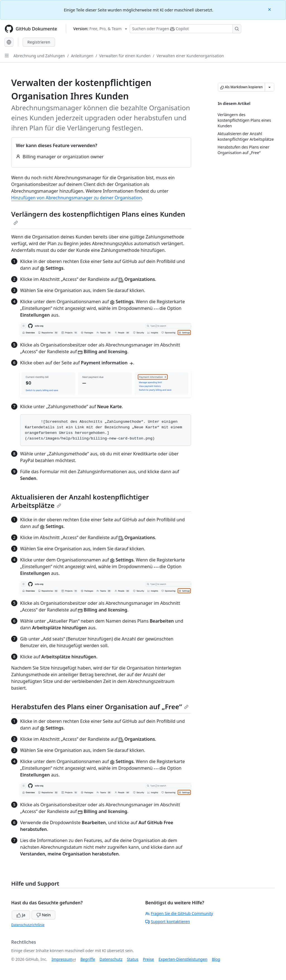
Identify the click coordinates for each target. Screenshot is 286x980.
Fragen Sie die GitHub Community (179, 913)
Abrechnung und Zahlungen (39, 56)
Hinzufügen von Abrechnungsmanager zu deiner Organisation (77, 198)
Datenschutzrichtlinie (28, 925)
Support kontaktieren (168, 922)
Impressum (62, 959)
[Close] (270, 9)
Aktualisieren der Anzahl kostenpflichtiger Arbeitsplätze (80, 501)
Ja (21, 915)
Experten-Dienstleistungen (183, 959)
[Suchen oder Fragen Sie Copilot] (185, 29)
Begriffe (88, 959)
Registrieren (39, 42)
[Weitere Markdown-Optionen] (270, 87)
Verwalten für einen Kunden (125, 56)
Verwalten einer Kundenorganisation (190, 56)
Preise (148, 959)
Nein (43, 915)
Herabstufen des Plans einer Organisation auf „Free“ (100, 707)
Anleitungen (82, 56)
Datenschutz (111, 959)
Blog (216, 959)
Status (133, 959)
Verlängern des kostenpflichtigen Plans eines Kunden (98, 217)
